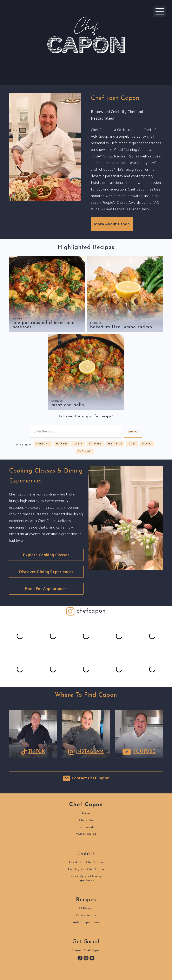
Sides (132, 444)
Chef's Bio (86, 820)
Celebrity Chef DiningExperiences (86, 878)
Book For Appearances (46, 589)
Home (86, 814)
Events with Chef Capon (86, 862)
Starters (95, 444)
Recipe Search (86, 915)
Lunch (78, 444)
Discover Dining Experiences (46, 572)
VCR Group (86, 834)
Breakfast (115, 444)
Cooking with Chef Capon (86, 869)
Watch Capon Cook (86, 922)
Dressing (43, 444)
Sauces (147, 444)
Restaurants (86, 827)
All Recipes (86, 909)
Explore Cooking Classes (46, 555)
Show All (85, 451)
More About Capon (112, 224)
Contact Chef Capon (86, 778)
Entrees (18, 319)
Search (133, 431)
